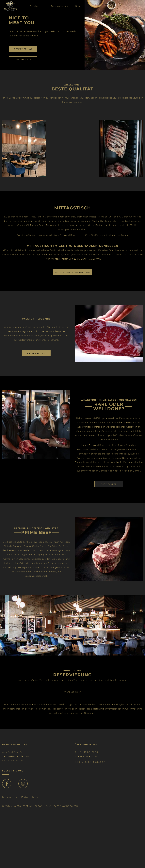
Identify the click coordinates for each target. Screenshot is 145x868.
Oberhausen (37, 6)
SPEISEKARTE (109, 484)
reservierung (23, 49)
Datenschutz (30, 797)
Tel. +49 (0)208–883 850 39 (90, 762)
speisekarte (23, 59)
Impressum (10, 797)
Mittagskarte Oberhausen (73, 272)
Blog (78, 6)
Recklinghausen (59, 6)
